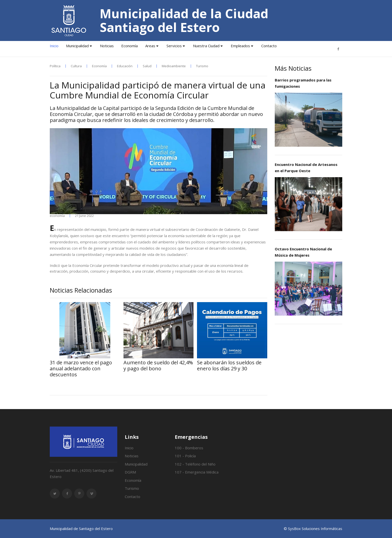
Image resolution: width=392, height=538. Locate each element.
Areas (150, 46)
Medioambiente (174, 66)
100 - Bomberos (189, 448)
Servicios (174, 46)
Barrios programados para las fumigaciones (303, 83)
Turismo (202, 66)
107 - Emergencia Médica (197, 472)
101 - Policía (185, 456)
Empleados (240, 46)
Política (55, 66)
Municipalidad (77, 46)
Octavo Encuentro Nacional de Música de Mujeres (303, 252)
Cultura (76, 66)
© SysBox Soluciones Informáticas (313, 529)
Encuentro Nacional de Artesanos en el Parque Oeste (306, 168)
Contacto (269, 46)
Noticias (107, 46)
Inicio (54, 46)
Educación (125, 66)
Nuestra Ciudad (206, 46)
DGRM (130, 472)
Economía (129, 46)
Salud (147, 66)
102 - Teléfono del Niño (195, 464)
